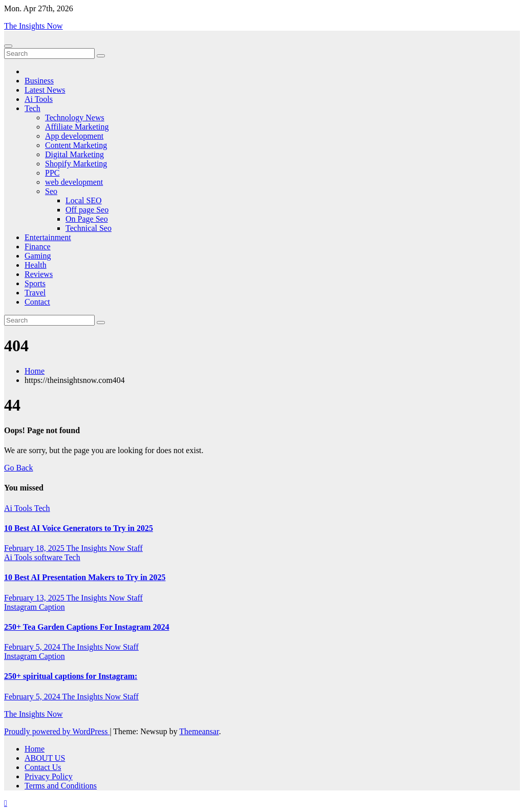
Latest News (45, 90)
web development (74, 182)
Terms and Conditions (61, 786)
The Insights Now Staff (104, 548)
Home (35, 371)
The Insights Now (34, 26)
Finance (38, 247)
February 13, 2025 (35, 598)
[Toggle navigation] (8, 46)
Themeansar (199, 731)
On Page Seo (87, 219)
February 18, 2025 (35, 548)
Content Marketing (76, 145)
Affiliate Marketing (77, 127)
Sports (35, 283)
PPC (52, 173)
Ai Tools (39, 99)
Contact (37, 302)
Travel (35, 293)
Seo (51, 191)
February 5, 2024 (33, 647)
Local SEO (84, 200)
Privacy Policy (49, 776)
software (49, 557)
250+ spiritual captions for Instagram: (71, 676)
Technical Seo (89, 228)
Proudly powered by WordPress (57, 731)
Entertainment (48, 237)
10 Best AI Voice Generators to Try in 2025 (79, 528)
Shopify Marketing (76, 164)
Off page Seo (87, 210)
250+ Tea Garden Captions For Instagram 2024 (87, 627)
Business (39, 81)
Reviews (39, 274)
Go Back (18, 468)
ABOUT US (45, 758)
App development (74, 136)
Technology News (75, 117)
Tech (32, 108)
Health (36, 265)
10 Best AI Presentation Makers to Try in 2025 (85, 577)
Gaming (38, 256)
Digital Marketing (74, 154)
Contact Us (43, 767)
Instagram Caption (35, 607)
